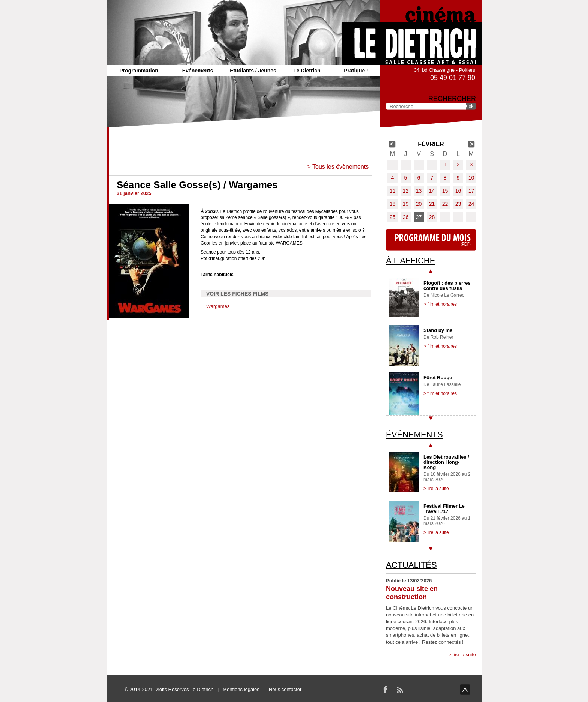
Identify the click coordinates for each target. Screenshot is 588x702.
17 (471, 191)
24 (471, 204)
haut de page (465, 690)
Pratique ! (356, 70)
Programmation (139, 70)
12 (406, 191)
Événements (198, 70)
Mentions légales (241, 689)
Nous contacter (285, 689)
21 (432, 204)
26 (406, 217)
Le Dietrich (307, 70)
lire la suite (464, 655)
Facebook (385, 690)
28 (432, 217)
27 (419, 217)
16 (458, 191)
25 (393, 217)
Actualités (411, 565)
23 (458, 204)
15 (445, 191)
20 (419, 204)
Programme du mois (431, 240)
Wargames (218, 306)
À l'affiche (410, 260)
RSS (400, 690)
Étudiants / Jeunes (253, 70)
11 (393, 191)
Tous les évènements (340, 167)
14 (432, 191)
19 (406, 204)
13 (419, 191)
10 (471, 178)
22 (445, 204)
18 (393, 204)
